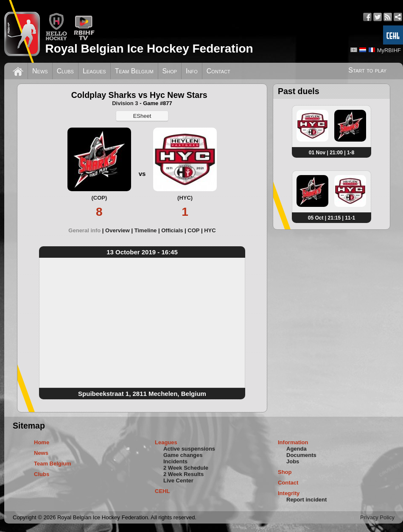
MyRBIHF (389, 50)
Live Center (178, 480)
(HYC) (185, 198)
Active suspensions (189, 449)
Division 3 (125, 103)
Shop (170, 71)
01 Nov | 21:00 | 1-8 (332, 153)
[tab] (87, 230)
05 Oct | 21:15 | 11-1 (332, 218)
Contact (218, 71)
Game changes (183, 455)
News (40, 71)
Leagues (94, 71)
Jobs (293, 461)
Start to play (367, 70)
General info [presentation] (84, 230)
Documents (301, 455)
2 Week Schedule (186, 468)
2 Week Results (183, 474)
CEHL (162, 491)
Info (192, 71)
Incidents (175, 461)
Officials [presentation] (172, 230)
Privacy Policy (377, 517)
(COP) (99, 198)
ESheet (142, 116)
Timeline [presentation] (146, 230)
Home (42, 442)
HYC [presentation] (210, 230)
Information (293, 442)
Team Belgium (134, 71)
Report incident (306, 500)
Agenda (297, 449)
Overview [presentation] (118, 230)
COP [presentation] (193, 230)
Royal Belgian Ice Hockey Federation (149, 49)
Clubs (65, 71)
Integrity (289, 493)
